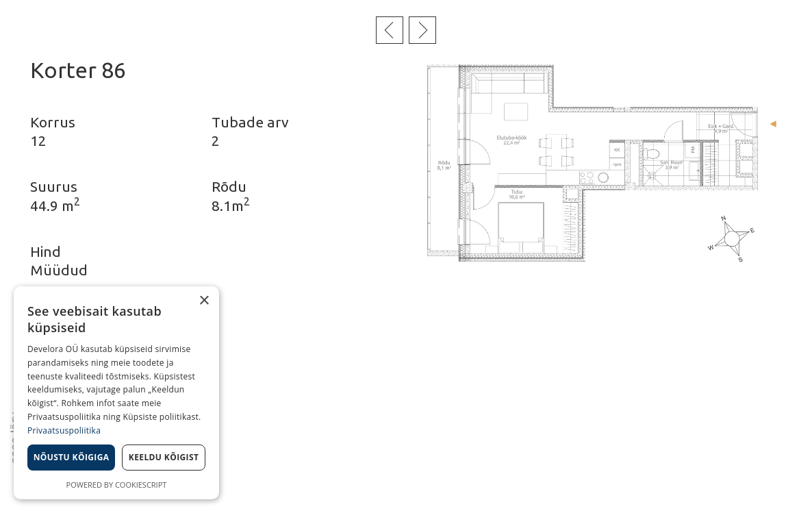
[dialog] (116, 393)
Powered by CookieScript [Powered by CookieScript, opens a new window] (117, 485)
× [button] (204, 301)
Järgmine (422, 30)
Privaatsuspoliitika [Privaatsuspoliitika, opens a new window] (64, 430)
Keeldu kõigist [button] (164, 457)
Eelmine (390, 30)
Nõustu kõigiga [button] (72, 457)
